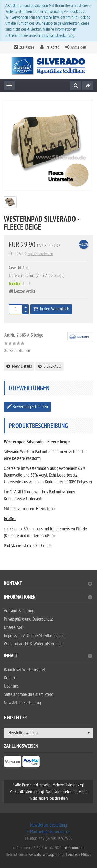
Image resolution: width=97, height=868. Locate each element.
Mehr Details (19, 366)
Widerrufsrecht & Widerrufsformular (34, 644)
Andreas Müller (80, 855)
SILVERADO (50, 366)
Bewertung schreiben (27, 407)
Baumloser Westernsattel (24, 670)
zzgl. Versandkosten (40, 254)
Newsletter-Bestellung (22, 703)
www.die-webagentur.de (47, 855)
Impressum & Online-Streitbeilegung (34, 636)
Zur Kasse (27, 47)
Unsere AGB (14, 627)
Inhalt (48, 656)
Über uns (11, 686)
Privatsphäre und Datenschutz (28, 619)
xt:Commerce (74, 848)
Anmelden (78, 47)
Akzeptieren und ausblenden (27, 6)
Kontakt (48, 584)
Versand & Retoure (20, 611)
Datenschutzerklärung (58, 36)
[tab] (48, 585)
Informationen (48, 598)
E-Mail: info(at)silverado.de (48, 832)
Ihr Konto (52, 47)
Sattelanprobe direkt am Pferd (29, 694)
